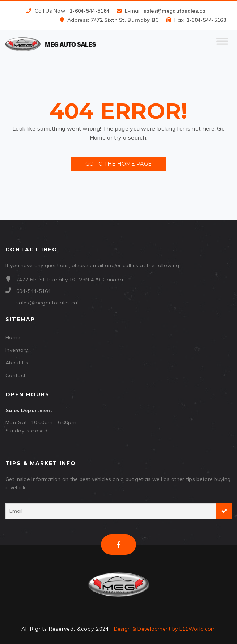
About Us (17, 363)
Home (13, 337)
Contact (15, 375)
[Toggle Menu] (222, 44)
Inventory (17, 350)
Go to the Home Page (119, 164)
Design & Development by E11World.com (165, 629)
